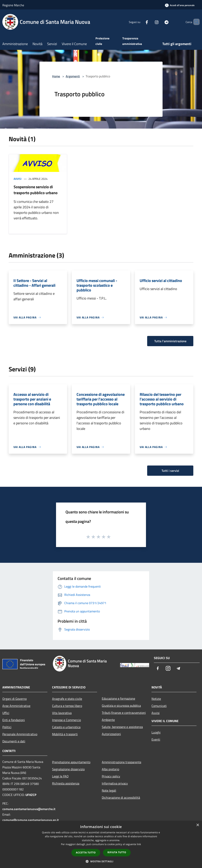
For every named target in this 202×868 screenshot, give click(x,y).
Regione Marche (13, 5)
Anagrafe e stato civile (67, 699)
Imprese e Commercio (66, 720)
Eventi (156, 739)
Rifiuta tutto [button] (117, 852)
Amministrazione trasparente (122, 762)
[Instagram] (150, 22)
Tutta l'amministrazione (170, 341)
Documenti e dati (14, 741)
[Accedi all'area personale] (180, 5)
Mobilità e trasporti (65, 734)
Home (56, 76)
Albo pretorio (110, 769)
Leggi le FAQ (60, 776)
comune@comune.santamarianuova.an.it (31, 820)
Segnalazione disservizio (68, 769)
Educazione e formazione (118, 698)
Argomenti (73, 76)
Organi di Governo (14, 699)
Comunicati (159, 706)
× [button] (198, 825)
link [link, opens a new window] (139, 844)
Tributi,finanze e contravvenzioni (124, 713)
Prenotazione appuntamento (71, 762)
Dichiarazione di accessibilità (121, 798)
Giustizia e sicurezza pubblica (121, 706)
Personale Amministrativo (20, 734)
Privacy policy (111, 776)
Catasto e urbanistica (66, 727)
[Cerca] (195, 22)
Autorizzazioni (111, 734)
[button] (101, 861)
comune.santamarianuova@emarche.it (29, 809)
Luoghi (156, 732)
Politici (7, 727)
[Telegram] (160, 22)
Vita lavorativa (62, 713)
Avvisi (18, 179)
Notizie (156, 699)
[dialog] (101, 844)
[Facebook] (140, 22)
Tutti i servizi (170, 471)
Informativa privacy (115, 783)
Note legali (109, 790)
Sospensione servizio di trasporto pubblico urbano (36, 190)
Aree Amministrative (16, 706)
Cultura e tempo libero (67, 706)
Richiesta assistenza (66, 783)
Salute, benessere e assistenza (122, 727)
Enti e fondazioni (14, 720)
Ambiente (108, 720)
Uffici (6, 713)
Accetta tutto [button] (86, 853)
